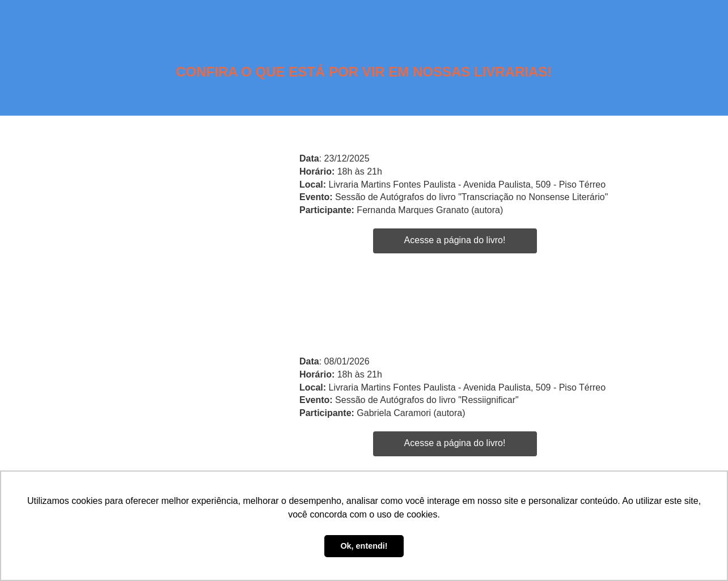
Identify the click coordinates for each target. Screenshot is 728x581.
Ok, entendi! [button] (364, 546)
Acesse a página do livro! (455, 240)
